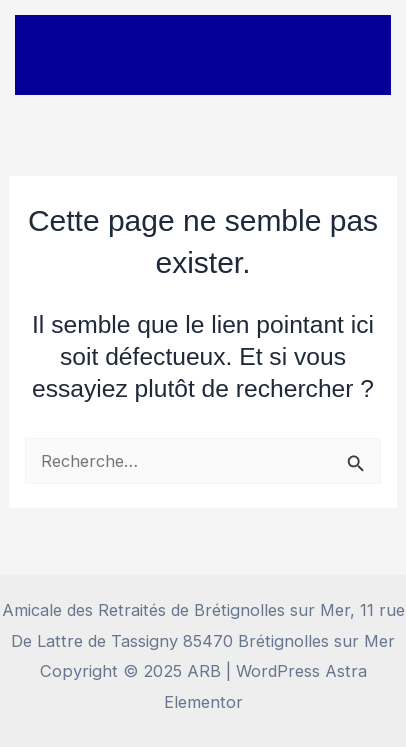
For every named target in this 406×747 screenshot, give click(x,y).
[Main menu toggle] (348, 55)
